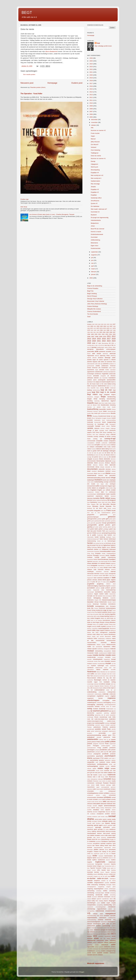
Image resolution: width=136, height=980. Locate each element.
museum (113, 661)
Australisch (112, 378)
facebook (113, 496)
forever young (112, 508)
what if (89, 928)
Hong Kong (91, 553)
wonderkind (108, 936)
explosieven (99, 496)
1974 (101, 328)
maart (93, 269)
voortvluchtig (108, 905)
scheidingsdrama (93, 793)
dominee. (108, 469)
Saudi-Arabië (100, 789)
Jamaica (95, 580)
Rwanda (103, 785)
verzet (89, 897)
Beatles (107, 388)
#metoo (89, 324)
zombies (113, 947)
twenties (97, 872)
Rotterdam (96, 781)
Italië (114, 578)
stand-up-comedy (110, 831)
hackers (110, 535)
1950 (102, 324)
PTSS (102, 758)
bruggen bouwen (107, 418)
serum (89, 808)
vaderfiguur (113, 879)
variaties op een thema (108, 881)
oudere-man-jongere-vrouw (95, 721)
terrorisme (112, 849)
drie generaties (110, 475)
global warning (112, 527)
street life (94, 839)
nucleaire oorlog (110, 682)
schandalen (91, 791)
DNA (114, 467)
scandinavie (107, 789)
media (114, 636)
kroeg (89, 612)
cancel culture (106, 426)
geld (107, 519)
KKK (100, 600)
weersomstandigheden (94, 922)
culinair (113, 447)
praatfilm (105, 748)
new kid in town (111, 674)
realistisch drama (105, 762)
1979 (89, 330)
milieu (114, 647)
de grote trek (100, 453)
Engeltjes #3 (95, 189)
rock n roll (96, 777)
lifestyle (102, 622)
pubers (106, 758)
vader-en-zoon (103, 878)
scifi (103, 799)
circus (105, 432)
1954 (111, 324)
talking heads (104, 845)
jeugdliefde (91, 584)
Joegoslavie (102, 586)
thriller (95, 856)
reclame (102, 766)
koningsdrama (100, 606)
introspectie (112, 574)
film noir (99, 504)
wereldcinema (97, 924)
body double (112, 407)
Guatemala (100, 535)
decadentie (96, 459)
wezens (114, 926)
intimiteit (102, 574)
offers (89, 688)
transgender (99, 864)
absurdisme (100, 349)
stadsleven (112, 829)
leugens (98, 618)
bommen (96, 411)
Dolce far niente (96, 156)
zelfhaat (90, 943)
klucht (114, 602)
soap (106, 817)
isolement (100, 578)
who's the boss (108, 928)
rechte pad (112, 764)
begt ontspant (104, 395)
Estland (97, 492)
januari (94, 274)
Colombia (90, 437)
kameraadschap (111, 590)
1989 (88, 332)
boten (105, 411)
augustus (94, 255)
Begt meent (92, 394)
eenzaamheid (91, 486)
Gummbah (94, 237)
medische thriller (92, 638)
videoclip (113, 897)
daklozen (99, 449)
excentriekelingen (92, 494)
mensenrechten (111, 641)
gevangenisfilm (92, 525)
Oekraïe (102, 686)
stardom (99, 833)
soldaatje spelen (107, 821)
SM (88, 814)
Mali (93, 632)
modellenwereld (103, 653)
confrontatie (112, 443)
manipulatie (112, 632)
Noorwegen (98, 680)
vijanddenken (105, 899)
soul (94, 823)
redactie (113, 766)
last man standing (104, 614)
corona (89, 445)
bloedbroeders (105, 405)
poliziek (90, 744)
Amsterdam (105, 368)
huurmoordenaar (103, 559)
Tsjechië (93, 868)
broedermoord (102, 416)
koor (107, 606)
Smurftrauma (95, 201)
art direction (111, 376)
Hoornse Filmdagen (93, 555)
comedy (96, 437)
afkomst (97, 356)
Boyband (94, 215)
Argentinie (105, 374)
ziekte (113, 945)
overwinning (91, 725)
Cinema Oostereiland (94, 311)
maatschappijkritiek (104, 628)
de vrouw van (105, 457)
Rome (114, 779)
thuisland (101, 856)
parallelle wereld (101, 729)
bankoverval (102, 386)
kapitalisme (90, 594)
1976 (108, 328)
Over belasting (95, 150)
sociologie (94, 821)
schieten (101, 793)
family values (105, 498)
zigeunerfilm (91, 947)
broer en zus (111, 416)
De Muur (101, 455)
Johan (93, 226)
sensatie (95, 806)
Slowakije (113, 812)
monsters (108, 657)
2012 (91, 97)
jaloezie (89, 580)
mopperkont (107, 659)
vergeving (90, 889)
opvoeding (91, 715)
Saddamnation (95, 181)
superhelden (112, 841)
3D (110, 343)
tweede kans (106, 870)
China (97, 432)
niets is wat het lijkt (110, 676)
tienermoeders (109, 856)
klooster (110, 602)
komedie (90, 606)
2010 (91, 103)
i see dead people (103, 561)
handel (97, 537)
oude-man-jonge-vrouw (101, 719)
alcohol (90, 362)
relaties (100, 768)
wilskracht (98, 932)
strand (89, 839)
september (95, 252)
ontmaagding (107, 703)
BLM (99, 405)
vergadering (101, 887)
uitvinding (100, 874)
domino (114, 469)
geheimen (112, 517)
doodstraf (94, 471)
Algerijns (95, 362)
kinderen (106, 598)
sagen (98, 787)
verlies (105, 891)
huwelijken (112, 559)
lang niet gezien (94, 614)
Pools (107, 744)
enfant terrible (109, 488)
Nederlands (92, 672)
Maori (102, 634)
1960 (92, 326)
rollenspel (100, 779)
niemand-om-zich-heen (99, 676)
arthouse (90, 378)
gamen (114, 513)
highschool (107, 545)
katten (106, 594)
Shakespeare (108, 808)
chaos (107, 430)
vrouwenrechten (110, 911)
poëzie (89, 742)
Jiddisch (108, 584)
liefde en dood (91, 622)
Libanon (113, 620)
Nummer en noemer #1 (98, 158)
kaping (114, 592)
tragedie (90, 862)
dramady (113, 473)
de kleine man (109, 453)
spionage (98, 827)
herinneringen (112, 541)
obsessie (96, 684)
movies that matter (99, 661)
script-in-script (91, 802)
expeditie (113, 494)
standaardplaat (91, 833)
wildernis (92, 932)
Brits (90, 416)
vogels (108, 903)
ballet (89, 386)
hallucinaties (90, 537)
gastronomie (104, 515)
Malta (97, 632)
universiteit (90, 876)
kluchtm (89, 604)
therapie (89, 856)
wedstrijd (100, 920)
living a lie (96, 624)
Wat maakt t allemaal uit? (99, 209)
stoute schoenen (101, 837)
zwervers (95, 955)
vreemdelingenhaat (101, 907)
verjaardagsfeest (99, 889)
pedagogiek (105, 731)
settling (98, 808)
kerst (114, 596)
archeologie (91, 374)
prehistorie (112, 748)
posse (114, 746)
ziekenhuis (105, 945)
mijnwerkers (107, 647)
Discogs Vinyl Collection (95, 299)
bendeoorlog (112, 397)
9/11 (113, 343)
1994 (104, 332)
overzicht (98, 725)
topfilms (95, 860)
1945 (96, 324)
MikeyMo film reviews (94, 309)
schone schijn (101, 795)
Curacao (94, 449)
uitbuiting (113, 872)
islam (95, 578)
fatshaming (104, 500)
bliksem (95, 405)
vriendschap (91, 909)
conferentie (104, 443)
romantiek (107, 779)
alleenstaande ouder (92, 364)
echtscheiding (99, 482)
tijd (115, 856)
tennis (107, 850)
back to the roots (102, 384)
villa (114, 899)
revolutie (107, 771)
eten (102, 492)
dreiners (101, 475)
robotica (90, 777)
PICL (114, 735)
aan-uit (89, 347)
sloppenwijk (102, 812)
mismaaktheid (107, 651)
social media (111, 819)
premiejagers (91, 750)
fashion (95, 500)
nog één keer (111, 678)
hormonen (102, 555)
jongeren (108, 586)
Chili (94, 432)
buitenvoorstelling (111, 420)
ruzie (98, 785)
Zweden (106, 953)
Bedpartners (95, 223)
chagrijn (108, 428)
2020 (91, 75)
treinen (95, 866)
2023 (91, 67)
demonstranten (92, 461)
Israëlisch (106, 578)
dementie (107, 459)
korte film (90, 608)
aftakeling (113, 356)
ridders (106, 773)
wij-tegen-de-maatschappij (108, 930)
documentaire (92, 469)
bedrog (89, 390)
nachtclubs (113, 666)
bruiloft (114, 418)
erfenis (108, 490)
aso (101, 378)
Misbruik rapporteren (96, 963)
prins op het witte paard (108, 752)
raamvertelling (94, 760)
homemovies (90, 551)
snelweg (89, 817)
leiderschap (90, 616)
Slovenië (108, 812)
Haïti (114, 535)
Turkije (104, 868)
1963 (101, 326)
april (93, 266)
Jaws (104, 582)
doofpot (114, 471)
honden (113, 551)
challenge (113, 428)
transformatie (91, 864)
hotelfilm (113, 555)
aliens (103, 362)
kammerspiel (90, 592)
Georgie (104, 523)
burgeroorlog (111, 422)
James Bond (102, 580)
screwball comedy (110, 799)
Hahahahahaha (96, 220)
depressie (108, 461)
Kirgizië (96, 600)
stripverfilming (105, 839)
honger (104, 553)
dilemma (95, 465)
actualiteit (109, 352)
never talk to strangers (101, 674)
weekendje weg (110, 920)
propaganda (97, 754)
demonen (113, 459)
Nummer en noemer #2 (98, 130)
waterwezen (103, 918)
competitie (99, 441)
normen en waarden (109, 680)
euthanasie (112, 492)
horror (107, 555)
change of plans (93, 430)
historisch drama (93, 549)
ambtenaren (105, 366)
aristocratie (112, 374)
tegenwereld (107, 848)
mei (93, 263)
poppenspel (113, 744)
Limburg (107, 622)
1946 (99, 324)
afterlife (89, 358)
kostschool (102, 608)
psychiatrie (100, 756)
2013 (91, 95)
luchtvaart (109, 626)
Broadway (95, 416)
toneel (89, 860)
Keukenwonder (96, 248)
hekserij (106, 539)
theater (113, 854)
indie (95, 570)
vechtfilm (90, 883)
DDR (99, 451)
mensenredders (92, 643)
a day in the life (99, 345)
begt (98, 43)
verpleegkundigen (100, 893)
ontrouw (113, 703)
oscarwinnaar (103, 717)
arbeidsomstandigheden (109, 372)
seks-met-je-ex (111, 802)
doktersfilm (102, 469)
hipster (108, 547)
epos (104, 490)
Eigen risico (95, 246)
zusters (103, 951)
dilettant (101, 465)
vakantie (90, 881)
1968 (114, 326)
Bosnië (101, 411)
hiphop (99, 547)
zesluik (97, 945)
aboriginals (90, 349)
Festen (99, 502)
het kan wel (103, 543)
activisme (102, 351)
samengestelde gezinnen (108, 787)
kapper (96, 594)
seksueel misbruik (106, 804)
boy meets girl (96, 413)
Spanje (113, 823)
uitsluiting (90, 874)
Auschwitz (105, 378)
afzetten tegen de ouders (95, 360)
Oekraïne (107, 686)
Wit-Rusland (104, 934)
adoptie (99, 354)
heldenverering (91, 541)
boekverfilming (93, 409)
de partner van (97, 457)
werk (104, 924)
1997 (114, 332)
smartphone (100, 814)
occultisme (102, 684)
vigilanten (99, 899)
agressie (106, 360)
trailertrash (112, 862)
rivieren (105, 775)
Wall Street (100, 916)
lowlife (99, 626)
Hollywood (105, 549)
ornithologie (90, 717)
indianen (90, 570)
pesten (105, 735)
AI (110, 360)
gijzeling (90, 527)
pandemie (113, 727)
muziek (108, 663)
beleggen (97, 397)
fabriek (107, 496)
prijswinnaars (91, 752)
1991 (94, 332)
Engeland (93, 490)
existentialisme (101, 494)
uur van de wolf (103, 876)
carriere (90, 428)
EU (107, 492)
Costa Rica (103, 445)
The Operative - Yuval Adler (31, 94)
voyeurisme (90, 907)
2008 (91, 109)
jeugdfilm (113, 582)
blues (104, 407)
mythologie (101, 666)
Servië (93, 808)
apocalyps (113, 370)
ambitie (98, 366)
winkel (109, 932)
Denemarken (101, 461)
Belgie (103, 397)
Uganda (107, 872)
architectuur (98, 374)
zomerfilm (90, 949)
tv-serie (94, 870)
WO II (113, 934)
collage (108, 434)
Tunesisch (99, 868)
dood (89, 471)
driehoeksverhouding (94, 478)
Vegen (93, 136)
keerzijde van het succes (95, 596)
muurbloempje (101, 664)
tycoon (102, 872)
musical (89, 664)
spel (114, 825)
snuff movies (101, 817)
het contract (96, 543)
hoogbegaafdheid (111, 553)
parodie (114, 729)
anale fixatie (112, 368)
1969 (88, 328)
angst (97, 370)
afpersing (103, 356)
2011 (91, 100)
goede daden (94, 529)
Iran (107, 575)
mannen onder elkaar (94, 634)
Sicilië (102, 810)
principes (98, 752)
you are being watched (108, 938)
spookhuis (90, 829)
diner (106, 465)
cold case (95, 434)
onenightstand (91, 696)
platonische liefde (109, 737)
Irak (104, 576)
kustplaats (104, 612)
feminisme (94, 502)
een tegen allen (102, 484)
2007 (91, 112)
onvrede (103, 706)
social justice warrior (101, 819)
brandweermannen (105, 413)
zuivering (98, 951)
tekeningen (90, 850)
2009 (91, 106)
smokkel (107, 814)
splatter (114, 827)
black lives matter (103, 403)
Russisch (113, 783)
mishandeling (99, 651)
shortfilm (89, 810)
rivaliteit (100, 775)
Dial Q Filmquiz (92, 296)
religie (107, 768)
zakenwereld (91, 940)
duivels (104, 480)
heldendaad (112, 539)
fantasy (113, 498)
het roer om (100, 545)
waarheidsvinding (92, 916)
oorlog (90, 709)
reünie (102, 771)
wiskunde (98, 934)
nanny (106, 668)
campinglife (90, 426)
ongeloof (107, 696)
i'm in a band (112, 561)
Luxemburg (95, 628)
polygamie (96, 744)
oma (105, 688)
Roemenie (112, 777)
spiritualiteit (106, 827)
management (104, 632)
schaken (113, 789)
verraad (107, 893)
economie (112, 482)
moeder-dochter (99, 655)
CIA (101, 432)
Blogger (82, 972)
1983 (98, 330)
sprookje (100, 829)
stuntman (98, 841)
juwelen (89, 590)
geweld (101, 525)
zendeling (90, 945)
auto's (95, 380)
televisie (102, 850)
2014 (91, 92)
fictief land (105, 502)
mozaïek (107, 661)
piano (110, 735)
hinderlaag (94, 547)
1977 (111, 328)
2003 (107, 334)
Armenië (89, 376)
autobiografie (102, 380)
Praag (99, 748)
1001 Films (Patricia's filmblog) (97, 304)
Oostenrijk (102, 709)
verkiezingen (112, 889)
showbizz (96, 810)
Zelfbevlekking (95, 240)
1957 (114, 324)
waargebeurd (111, 913)
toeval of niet (112, 858)
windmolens (104, 932)
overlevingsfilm (100, 723)
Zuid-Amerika (105, 949)
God (88, 529)
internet (113, 572)
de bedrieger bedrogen (108, 451)
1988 (114, 330)
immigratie (94, 565)
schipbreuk (113, 793)
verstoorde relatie (102, 895)
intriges (106, 574)
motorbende (90, 661)
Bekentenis (94, 243)
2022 (91, 69)
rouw (100, 781)
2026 (91, 58)
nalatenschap (99, 668)
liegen (98, 622)
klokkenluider (103, 602)
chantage (102, 430)
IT (111, 578)
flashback (90, 508)
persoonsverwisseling (94, 735)
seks (105, 801)
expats (108, 494)
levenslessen (106, 620)
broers (89, 418)
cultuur (89, 449)
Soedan (99, 821)
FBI (108, 500)
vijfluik (111, 899)
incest (110, 568)
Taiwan (97, 845)
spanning (90, 825)
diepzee (113, 463)
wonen (114, 936)
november (95, 122)
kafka (103, 590)
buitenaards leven (100, 420)
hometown (97, 551)
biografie (91, 403)
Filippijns (93, 504)
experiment (90, 496)
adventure (105, 354)
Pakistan (89, 727)
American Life (96, 368)
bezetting (90, 401)
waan (101, 914)
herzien (90, 543)
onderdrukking (92, 692)
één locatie (91, 484)
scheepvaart (112, 791)
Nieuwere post (27, 83)
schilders (107, 793)
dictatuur (108, 463)
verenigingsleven (92, 887)
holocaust (112, 549)
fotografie (97, 511)
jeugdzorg (100, 584)
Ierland (103, 563)
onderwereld (90, 694)
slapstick (108, 810)
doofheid (108, 471)
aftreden (95, 358)
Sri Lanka (106, 829)
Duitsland (98, 480)
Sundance (105, 841)
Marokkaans (112, 634)
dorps (95, 473)
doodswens (101, 471)
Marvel (89, 636)
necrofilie (113, 670)
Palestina (105, 727)
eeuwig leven (104, 486)
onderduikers (102, 692)
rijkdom (110, 773)
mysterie (93, 666)
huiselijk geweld (100, 557)
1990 (91, 332)
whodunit (97, 930)
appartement (91, 372)
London (101, 624)
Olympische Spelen (98, 688)
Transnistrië (107, 864)
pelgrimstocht (112, 731)
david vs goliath (92, 451)
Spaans (107, 823)
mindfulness (100, 649)
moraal (113, 659)
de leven (96, 455)
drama (108, 473)
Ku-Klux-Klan (94, 612)
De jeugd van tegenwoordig (100, 218)
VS (89, 913)
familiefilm (96, 498)
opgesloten (99, 713)
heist (101, 539)
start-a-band (106, 833)
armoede (96, 376)
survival (103, 843)
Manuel (93, 139)
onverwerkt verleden (93, 706)
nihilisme (100, 678)
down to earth (101, 473)
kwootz (110, 612)
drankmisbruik (92, 475)
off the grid (113, 686)
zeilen (107, 941)
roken (89, 779)
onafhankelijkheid (99, 690)
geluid (111, 519)
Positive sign (25, 199)
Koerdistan (104, 604)
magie (98, 630)
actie (97, 351)
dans (103, 449)
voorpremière (91, 905)
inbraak (106, 568)
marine (106, 634)
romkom (90, 781)
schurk (100, 799)
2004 (91, 278)
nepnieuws (113, 672)
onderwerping (98, 694)
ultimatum (106, 874)
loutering (94, 626)
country (108, 445)
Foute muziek (95, 133)
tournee (108, 860)
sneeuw (113, 814)
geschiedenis (111, 523)
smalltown (93, 814)
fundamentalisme (106, 513)
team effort (112, 845)
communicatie (91, 441)
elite (97, 488)
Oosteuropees (110, 709)
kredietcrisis (99, 610)
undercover (112, 874)
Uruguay (95, 876)
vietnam (94, 899)
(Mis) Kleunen (95, 142)
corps (92, 445)
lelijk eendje (97, 616)
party (89, 731)
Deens (101, 459)
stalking (94, 831)
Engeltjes (94, 195)
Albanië (113, 360)
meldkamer (108, 638)
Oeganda (97, 686)
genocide (93, 523)
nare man (112, 668)
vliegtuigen (112, 901)
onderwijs (105, 694)
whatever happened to (98, 928)
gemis (89, 521)
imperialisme (101, 565)
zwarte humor (92, 953)
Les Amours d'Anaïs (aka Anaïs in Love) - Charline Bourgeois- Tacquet (52, 214)
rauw (97, 762)
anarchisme (91, 370)
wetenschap (106, 926)
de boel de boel (92, 453)
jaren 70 (100, 582)
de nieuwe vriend (109, 455)
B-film (94, 382)
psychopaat (96, 758)
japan (108, 580)
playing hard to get (105, 739)
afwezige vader (110, 358)
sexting (102, 808)
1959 (88, 326)
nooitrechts (90, 680)
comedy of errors (105, 436)
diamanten (101, 463)
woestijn (90, 936)
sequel (100, 806)
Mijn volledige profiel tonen (103, 46)
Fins (114, 506)
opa (110, 711)
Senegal (89, 806)
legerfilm (113, 614)
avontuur (90, 382)
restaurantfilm (91, 771)
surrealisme (96, 843)
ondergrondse (112, 692)
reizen (94, 769)
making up (113, 630)
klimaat (97, 602)
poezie (113, 739)
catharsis (97, 428)
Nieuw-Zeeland (92, 678)
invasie (100, 576)
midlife (89, 647)
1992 (97, 332)
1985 (105, 330)
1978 (114, 328)
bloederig (113, 405)
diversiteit (108, 467)
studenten (92, 841)
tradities (113, 860)
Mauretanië (108, 636)
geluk (114, 519)
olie (91, 688)
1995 (107, 332)
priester (113, 750)
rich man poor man (98, 773)
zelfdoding (113, 941)
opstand (113, 713)
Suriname (90, 843)
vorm (114, 905)
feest (88, 502)
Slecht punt (94, 167)
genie (89, 523)
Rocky (103, 777)
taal (93, 845)
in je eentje (100, 568)
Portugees (96, 746)
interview (97, 574)
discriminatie (91, 467)
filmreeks (95, 506)
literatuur (113, 622)
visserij (101, 901)
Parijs (109, 729)
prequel (97, 750)
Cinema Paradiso (93, 288)
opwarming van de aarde (102, 715)
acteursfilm (91, 351)
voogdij (113, 903)
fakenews (90, 498)
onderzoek (112, 694)
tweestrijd (90, 872)
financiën (109, 506)
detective (90, 463)
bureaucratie (98, 422)
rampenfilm (91, 762)
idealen (89, 563)
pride (109, 750)
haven (114, 537)
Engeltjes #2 (95, 192)
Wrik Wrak (24, 207)
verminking (112, 891)
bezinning (97, 401)
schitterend (90, 795)
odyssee (91, 686)
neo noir (107, 672)
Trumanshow (108, 866)
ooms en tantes (111, 706)
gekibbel (99, 519)
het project (93, 545)
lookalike (106, 624)
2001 (100, 334)
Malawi (89, 632)
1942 (93, 324)
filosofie (102, 506)
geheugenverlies (92, 519)
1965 (108, 326)
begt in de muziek (108, 392)
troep (103, 866)
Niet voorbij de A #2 (97, 175)
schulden (95, 799)
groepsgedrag (106, 533)
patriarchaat (98, 731)
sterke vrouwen (95, 835)
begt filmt (96, 392)
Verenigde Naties (111, 885)
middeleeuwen (91, 645)
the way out (107, 854)
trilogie (99, 866)
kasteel (101, 594)
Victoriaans (107, 897)
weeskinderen (112, 922)
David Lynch (112, 449)
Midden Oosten (101, 645)
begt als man (106, 390)
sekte (114, 804)
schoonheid (112, 795)
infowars (107, 570)
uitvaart (95, 874)
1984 (101, 330)
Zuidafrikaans (91, 951)
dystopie (113, 480)
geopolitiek (99, 523)
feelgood (113, 500)
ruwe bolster (91, 785)
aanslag (94, 347)
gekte (104, 519)
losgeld (89, 626)
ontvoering (100, 705)
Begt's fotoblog (92, 294)
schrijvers (107, 797)
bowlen (89, 413)
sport (95, 829)
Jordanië (113, 586)
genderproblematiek (100, 521)
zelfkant (106, 943)
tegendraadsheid (98, 848)
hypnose (90, 561)
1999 (92, 334)
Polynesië (102, 744)
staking (89, 831)
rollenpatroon (94, 779)
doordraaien (90, 473)
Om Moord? (95, 144)
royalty (114, 781)
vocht (98, 903)
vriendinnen (112, 907)
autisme (90, 380)
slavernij (90, 812)
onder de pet (111, 690)
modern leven (111, 653)
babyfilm (109, 382)
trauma (113, 864)
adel (94, 354)
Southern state (100, 823)
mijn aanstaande (97, 647)
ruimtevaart (99, 783)
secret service (99, 802)
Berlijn (96, 399)
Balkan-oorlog (112, 384)
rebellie (113, 762)
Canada (98, 426)
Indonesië (101, 570)
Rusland (106, 783)
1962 (98, 326)
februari (94, 272)
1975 (104, 328)
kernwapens (109, 596)
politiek (113, 742)
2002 (103, 334)
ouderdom (112, 719)
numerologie (90, 684)
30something (105, 343)
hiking (89, 547)
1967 (111, 326)
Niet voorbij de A (96, 178)
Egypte (110, 486)
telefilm (96, 849)
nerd (88, 674)
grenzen (90, 533)
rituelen (95, 775)
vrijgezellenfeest (102, 909)
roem (107, 777)
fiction (110, 502)
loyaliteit (103, 626)
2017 (91, 83)
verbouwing (95, 885)
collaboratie (102, 434)
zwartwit (100, 953)
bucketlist (90, 420)
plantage (99, 737)
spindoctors (90, 827)
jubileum (98, 588)
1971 (92, 328)
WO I (109, 934)
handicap (102, 537)
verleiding (99, 891)
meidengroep (101, 638)
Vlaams (106, 901)
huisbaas (90, 557)
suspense (109, 843)
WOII (95, 936)
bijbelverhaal (105, 401)
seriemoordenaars (110, 806)
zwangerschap (111, 951)
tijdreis (95, 858)
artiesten (96, 378)
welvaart (90, 924)
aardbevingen (101, 347)
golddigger (106, 529)
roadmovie (111, 775)
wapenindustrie (92, 918)
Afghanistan (91, 356)
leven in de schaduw (96, 620)
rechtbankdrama (102, 764)
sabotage (108, 785)
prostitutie (105, 754)
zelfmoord (112, 942)
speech (105, 825)
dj (112, 467)
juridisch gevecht (110, 588)
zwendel (90, 955)
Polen (98, 742)
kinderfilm (113, 598)
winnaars (113, 932)
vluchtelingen (91, 903)
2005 (91, 117)
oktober (94, 125)
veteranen (100, 897)
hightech (113, 545)
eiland (94, 488)
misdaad (90, 651)
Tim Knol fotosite (93, 314)
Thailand (96, 852)
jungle (103, 588)
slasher (114, 810)
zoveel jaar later (97, 949)
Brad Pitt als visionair (98, 229)
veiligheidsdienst (99, 883)
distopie (102, 467)
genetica (113, 521)
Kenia (104, 596)
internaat (106, 572)
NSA (101, 682)
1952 (108, 324)
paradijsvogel (91, 729)
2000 (96, 334)
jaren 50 (89, 582)
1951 (105, 324)
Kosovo (96, 608)
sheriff (114, 808)
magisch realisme (105, 630)
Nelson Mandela (101, 672)
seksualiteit (97, 804)
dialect (96, 463)
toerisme (106, 858)
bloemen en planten (94, 407)
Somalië (89, 823)
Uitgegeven (94, 164)
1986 (108, 330)
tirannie (99, 858)
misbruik (113, 649)
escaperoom (90, 492)
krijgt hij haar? (108, 610)
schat (101, 791)
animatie (102, 370)
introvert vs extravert (93, 576)
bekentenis (90, 397)
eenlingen (113, 484)
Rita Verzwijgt (95, 184)
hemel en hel (102, 541)
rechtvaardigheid (93, 766)
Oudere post (77, 83)
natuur (98, 670)
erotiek (113, 490)
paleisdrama (97, 727)
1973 (98, 328)
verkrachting (91, 891)
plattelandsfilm (93, 739)
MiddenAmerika (111, 645)
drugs (113, 478)
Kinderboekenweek (97, 234)
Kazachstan (113, 594)
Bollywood (90, 411)
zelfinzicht (100, 943)
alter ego (100, 364)
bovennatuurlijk (112, 411)
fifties (89, 504)
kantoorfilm (107, 592)
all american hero (110, 362)
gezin (114, 525)
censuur (102, 428)
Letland (92, 618)
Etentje (93, 161)
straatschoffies (111, 837)
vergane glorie (111, 887)
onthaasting (100, 703)
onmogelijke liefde (109, 701)
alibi (99, 362)
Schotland (100, 797)
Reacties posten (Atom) (38, 87)
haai (105, 535)
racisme (101, 760)
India (114, 567)
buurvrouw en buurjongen (96, 424)
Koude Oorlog (91, 610)
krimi (114, 610)
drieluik (103, 478)
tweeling (113, 870)
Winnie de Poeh (91, 934)
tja (102, 858)
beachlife (93, 388)
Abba (114, 347)
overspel (113, 723)
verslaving (90, 895)
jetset (108, 582)
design (114, 461)
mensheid (104, 643)
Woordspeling (95, 170)
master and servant (98, 636)
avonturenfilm (111, 380)
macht (89, 630)
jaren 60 (95, 582)
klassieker (90, 602)
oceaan (108, 684)
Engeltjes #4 (95, 173)
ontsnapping (91, 705)
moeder (90, 655)
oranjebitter (113, 715)
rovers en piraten (107, 781)
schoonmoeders (92, 797)
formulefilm (90, 511)
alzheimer (106, 364)
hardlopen (109, 537)
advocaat (113, 354)
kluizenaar (96, 604)
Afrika (108, 356)
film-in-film (106, 504)
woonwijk (90, 938)
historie (113, 547)
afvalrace (101, 358)
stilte (94, 837)
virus (97, 901)
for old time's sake (100, 508)
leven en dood (105, 618)
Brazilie (113, 413)
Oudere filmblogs (93, 306)
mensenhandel (100, 641)
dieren (89, 465)
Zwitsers (100, 955)
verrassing (113, 893)
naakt (107, 666)
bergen (89, 399)
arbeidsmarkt (99, 372)
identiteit (94, 563)
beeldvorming (96, 390)
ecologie (106, 482)
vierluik (89, 899)
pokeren (94, 742)
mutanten (95, 664)
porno (89, 746)
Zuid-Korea (112, 949)
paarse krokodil (105, 725)
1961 (95, 326)
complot (106, 441)
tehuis (114, 848)
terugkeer (90, 852)
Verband (94, 147)
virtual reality (91, 901)
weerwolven (104, 922)
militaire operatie (92, 649)
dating (107, 449)
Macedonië (113, 628)
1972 (95, 328)
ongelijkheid (100, 696)
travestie (90, 866)
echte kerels (90, 482)
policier (103, 742)
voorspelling (100, 905)
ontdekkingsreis (92, 703)
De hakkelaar (95, 206)
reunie (98, 771)
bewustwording (111, 399)
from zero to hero (94, 513)
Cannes (113, 426)
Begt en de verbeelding (95, 286)
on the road (110, 688)
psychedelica (91, 756)
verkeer (106, 889)
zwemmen (113, 953)
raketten (113, 760)
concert (98, 443)
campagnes (113, 424)
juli (92, 258)
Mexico (113, 642)
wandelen (107, 916)
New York (90, 676)
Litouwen (90, 624)
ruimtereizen (91, 783)
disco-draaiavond (52, 51)
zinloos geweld (99, 947)
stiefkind (103, 835)
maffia (94, 630)
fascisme (90, 500)
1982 (95, 330)
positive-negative (106, 746)
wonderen (101, 936)
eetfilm (97, 486)
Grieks (94, 533)
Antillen (107, 370)
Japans (113, 580)
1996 (111, 332)
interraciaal (90, 574)
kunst (99, 612)
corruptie (97, 445)
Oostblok (96, 709)
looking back (112, 624)
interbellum (99, 572)
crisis (105, 447)
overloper (107, 723)
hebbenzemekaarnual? (93, 539)
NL (104, 678)
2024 (91, 64)
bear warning (100, 388)
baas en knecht (101, 382)
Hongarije (98, 553)
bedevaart (113, 388)
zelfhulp (95, 943)
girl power (96, 527)
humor (95, 559)
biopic (96, 403)
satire (94, 789)
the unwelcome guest (97, 854)
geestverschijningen (93, 517)
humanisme (90, 559)
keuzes (89, 598)
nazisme (106, 670)
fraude (113, 511)
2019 (91, 78)
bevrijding (102, 399)
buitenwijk (90, 422)
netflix (92, 674)
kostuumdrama (111, 608)
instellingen (90, 572)
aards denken (109, 347)
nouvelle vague (92, 682)
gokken (101, 529)
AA (115, 345)
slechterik (95, 812)
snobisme (95, 817)
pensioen (90, 733)
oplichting (106, 713)
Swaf (89, 317)
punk (110, 758)
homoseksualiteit (105, 551)
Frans (109, 510)
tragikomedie (100, 862)
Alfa (92, 128)
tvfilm (99, 870)
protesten (113, 754)
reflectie (89, 769)
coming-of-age (110, 439)
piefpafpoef (91, 737)
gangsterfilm (91, 515)
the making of (104, 852)
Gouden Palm (101, 531)
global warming (103, 527)
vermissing (91, 893)
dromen (108, 478)
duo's (108, 480)
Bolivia (114, 409)
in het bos (93, 568)
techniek (90, 848)
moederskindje (91, 657)
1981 (92, 330)
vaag (109, 876)
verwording (113, 895)
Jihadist (93, 187)
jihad (114, 584)
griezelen (99, 533)
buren (104, 422)
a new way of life (108, 345)
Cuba (109, 447)
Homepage (52, 83)
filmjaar (89, 506)
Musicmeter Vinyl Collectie (96, 301)
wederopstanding (92, 920)
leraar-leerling (105, 616)
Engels (100, 490)
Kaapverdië (96, 590)
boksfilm (109, 409)
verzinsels (94, 897)
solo (114, 821)
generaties (108, 521)
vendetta (107, 883)
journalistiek (91, 588)
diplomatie (113, 465)
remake (113, 768)
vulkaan (95, 914)
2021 (91, 72)
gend (93, 521)
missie (114, 651)
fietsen (114, 502)
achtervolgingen (111, 349)
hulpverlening (112, 557)
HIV (100, 549)
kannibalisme (99, 592)
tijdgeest (90, 858)
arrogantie (103, 376)
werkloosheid (91, 926)
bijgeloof (113, 401)
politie (107, 742)
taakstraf (89, 845)
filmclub (113, 504)
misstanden (91, 653)
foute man (103, 511)
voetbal (103, 903)
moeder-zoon (110, 655)
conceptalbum (91, 443)
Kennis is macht (96, 232)
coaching (109, 432)
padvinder (113, 725)
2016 (91, 86)
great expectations (111, 531)
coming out (97, 439)
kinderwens (90, 600)
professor (90, 754)
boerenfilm (103, 409)
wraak (96, 938)
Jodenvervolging (92, 586)
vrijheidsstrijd (100, 911)
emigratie (102, 488)
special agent (98, 825)
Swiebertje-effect (96, 198)
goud (95, 531)
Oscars (96, 717)
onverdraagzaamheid (110, 705)
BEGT (27, 13)
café (107, 424)
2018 (91, 81)
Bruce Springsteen (97, 418)
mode (96, 653)
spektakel (110, 825)
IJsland (108, 563)
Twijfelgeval (95, 153)
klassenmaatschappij (109, 600)
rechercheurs (91, 764)
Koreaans (113, 606)
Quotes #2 (94, 203)
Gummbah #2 (95, 212)
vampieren (97, 881)
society (89, 821)
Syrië (114, 843)
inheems (113, 570)
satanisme (90, 789)
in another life (109, 565)
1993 (101, 332)
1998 (89, 334)
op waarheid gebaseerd (99, 711)
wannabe (113, 916)
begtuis (113, 395)
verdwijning (102, 885)
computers (112, 441)
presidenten (103, 750)
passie (93, 731)
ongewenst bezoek (95, 698)
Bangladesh (94, 386)
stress (99, 839)
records (107, 766)
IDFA (99, 563)
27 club (98, 343)
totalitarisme (101, 860)
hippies (104, 547)
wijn (88, 932)
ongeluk (113, 696)
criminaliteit (99, 447)
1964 (105, 326)
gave (114, 515)
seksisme (90, 804)
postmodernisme (91, 748)
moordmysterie (98, 659)
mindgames (107, 649)
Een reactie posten (29, 74)
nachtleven (90, 668)
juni (92, 260)
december (95, 120)
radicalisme (108, 760)
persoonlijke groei (107, 733)
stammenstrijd (101, 831)
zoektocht (107, 947)
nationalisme (90, 670)
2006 (91, 114)
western (99, 926)
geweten (108, 525)
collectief (113, 434)
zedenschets (100, 941)
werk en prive (111, 924)
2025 (91, 61)
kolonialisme (112, 604)
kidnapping (97, 598)
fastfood (99, 500)
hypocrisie (95, 561)
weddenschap (112, 918)
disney (97, 467)
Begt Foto (90, 291)
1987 (111, 330)
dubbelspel (91, 480)
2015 (91, 89)
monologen (100, 657)
